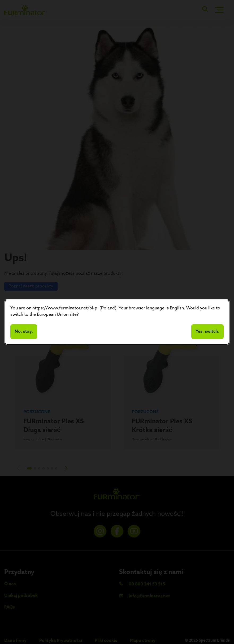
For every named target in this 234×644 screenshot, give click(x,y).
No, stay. (24, 332)
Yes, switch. (207, 332)
